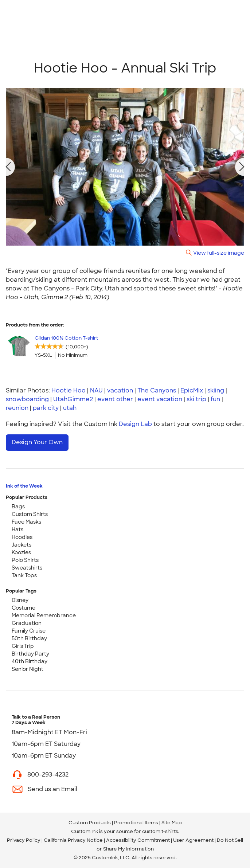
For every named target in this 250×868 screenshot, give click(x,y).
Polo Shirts (25, 560)
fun (215, 399)
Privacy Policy (24, 840)
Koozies (21, 552)
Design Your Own (37, 442)
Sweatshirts (27, 568)
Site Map (172, 823)
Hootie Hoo (69, 390)
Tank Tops (24, 575)
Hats (17, 529)
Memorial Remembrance (44, 615)
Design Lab (135, 424)
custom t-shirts (160, 831)
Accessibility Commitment (138, 840)
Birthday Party (30, 654)
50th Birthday (29, 638)
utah (70, 408)
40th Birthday (30, 661)
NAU (96, 390)
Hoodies (22, 537)
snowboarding (27, 399)
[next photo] (242, 167)
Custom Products (90, 823)
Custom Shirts (30, 514)
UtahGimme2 (73, 399)
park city (46, 408)
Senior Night (28, 669)
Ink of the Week (24, 486)
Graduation (27, 623)
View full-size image (219, 253)
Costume (24, 608)
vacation (120, 390)
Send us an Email (52, 789)
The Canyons (157, 390)
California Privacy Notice (73, 840)
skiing (216, 390)
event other (115, 399)
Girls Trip (23, 646)
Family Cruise (29, 631)
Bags (18, 507)
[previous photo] (8, 167)
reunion (17, 408)
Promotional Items (136, 823)
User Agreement (193, 840)
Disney (20, 600)
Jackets (22, 545)
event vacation (160, 399)
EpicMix (192, 390)
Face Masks (26, 522)
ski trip (196, 399)
